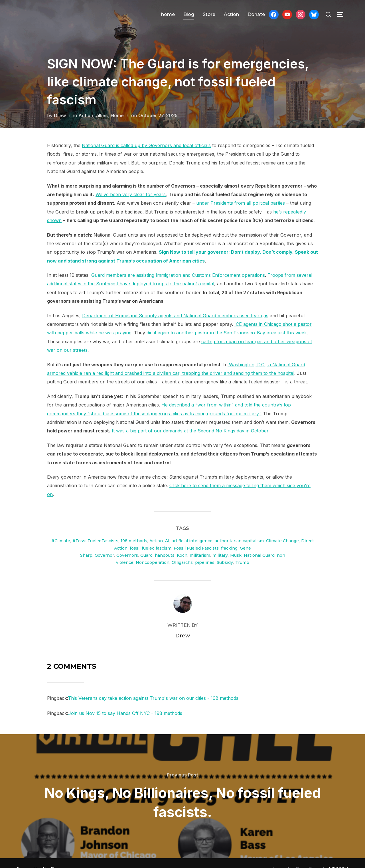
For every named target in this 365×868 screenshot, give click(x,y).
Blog (189, 14)
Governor (104, 544)
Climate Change (282, 529)
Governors (127, 544)
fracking (229, 537)
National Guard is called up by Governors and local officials (146, 134)
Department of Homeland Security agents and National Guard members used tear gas (175, 304)
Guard (146, 544)
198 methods (134, 529)
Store (209, 14)
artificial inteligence (192, 529)
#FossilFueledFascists (95, 529)
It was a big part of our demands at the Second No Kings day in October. (191, 419)
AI (167, 529)
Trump (242, 551)
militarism (200, 544)
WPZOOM (338, 857)
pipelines (205, 551)
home (168, 14)
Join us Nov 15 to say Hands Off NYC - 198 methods (125, 702)
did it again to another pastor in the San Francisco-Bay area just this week (227, 321)
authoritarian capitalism (239, 529)
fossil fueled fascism (151, 537)
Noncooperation (153, 551)
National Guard (259, 544)
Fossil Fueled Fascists (196, 537)
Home (117, 104)
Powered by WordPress (40, 857)
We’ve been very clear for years (131, 183)
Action (231, 14)
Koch (182, 544)
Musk (236, 544)
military (220, 544)
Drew (60, 104)
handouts (165, 544)
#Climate (61, 529)
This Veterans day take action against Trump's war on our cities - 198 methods (153, 687)
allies (102, 104)
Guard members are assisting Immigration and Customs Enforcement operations (178, 264)
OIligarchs (182, 551)
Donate (256, 14)
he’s (277, 200)
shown (54, 209)
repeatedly (295, 200)
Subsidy (225, 551)
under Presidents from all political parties (241, 192)
